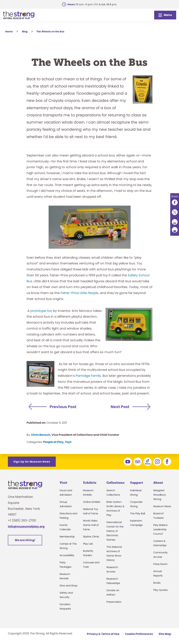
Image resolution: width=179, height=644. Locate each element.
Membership (67, 537)
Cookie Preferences (139, 634)
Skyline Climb (91, 537)
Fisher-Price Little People (79, 293)
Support (137, 483)
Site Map (165, 634)
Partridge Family (88, 376)
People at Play (53, 442)
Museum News (162, 506)
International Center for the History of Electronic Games (115, 531)
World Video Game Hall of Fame (91, 525)
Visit (63, 483)
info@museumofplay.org (26, 526)
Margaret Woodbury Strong (160, 495)
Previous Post (64, 407)
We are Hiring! (25, 540)
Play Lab (88, 544)
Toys (68, 442)
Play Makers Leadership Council (160, 529)
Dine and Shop (68, 586)
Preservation (114, 602)
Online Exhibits (92, 502)
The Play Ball (138, 513)
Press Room (160, 564)
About (158, 483)
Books (157, 583)
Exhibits (90, 483)
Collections (115, 483)
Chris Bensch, (41, 435)
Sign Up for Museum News (32, 462)
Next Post (119, 407)
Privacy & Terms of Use (103, 634)
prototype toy (41, 311)
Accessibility (67, 555)
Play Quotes (160, 590)
